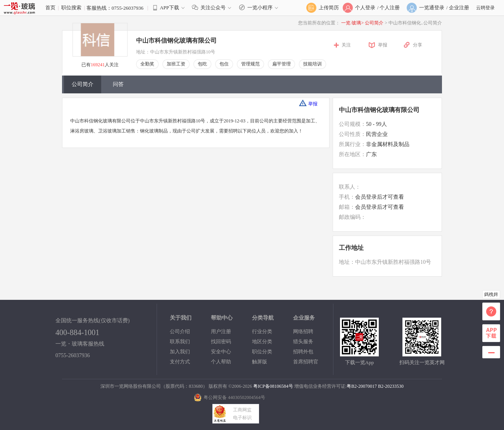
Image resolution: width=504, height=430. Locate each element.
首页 (50, 8)
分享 (418, 45)
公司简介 (375, 23)
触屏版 (260, 362)
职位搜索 (71, 8)
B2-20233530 (391, 386)
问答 (118, 84)
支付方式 (180, 362)
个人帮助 (221, 362)
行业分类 (262, 331)
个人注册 (390, 8)
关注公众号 (213, 8)
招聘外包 (303, 352)
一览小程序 (260, 8)
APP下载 (169, 8)
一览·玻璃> (352, 23)
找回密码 (221, 341)
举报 (383, 45)
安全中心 (221, 352)
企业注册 (459, 8)
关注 (346, 45)
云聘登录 (485, 8)
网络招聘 (303, 331)
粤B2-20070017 (362, 386)
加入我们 (180, 352)
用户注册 (221, 331)
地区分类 (262, 341)
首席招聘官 (306, 362)
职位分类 (262, 352)
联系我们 (180, 341)
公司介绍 (180, 331)
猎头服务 (303, 341)
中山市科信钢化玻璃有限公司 (176, 40)
